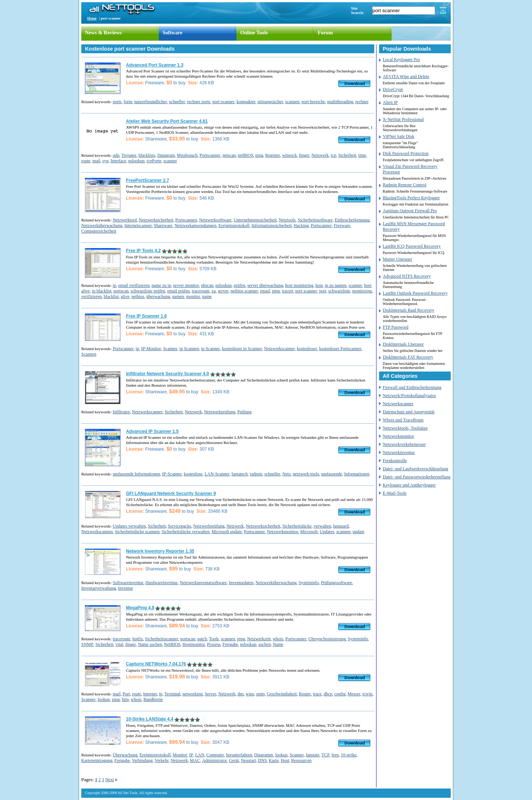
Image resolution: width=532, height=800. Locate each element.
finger (304, 155)
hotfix (138, 639)
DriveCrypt (393, 89)
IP (191, 755)
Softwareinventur (128, 583)
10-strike (349, 755)
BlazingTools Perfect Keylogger (411, 198)
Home (92, 18)
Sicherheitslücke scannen (137, 532)
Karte (274, 760)
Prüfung (244, 412)
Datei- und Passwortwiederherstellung (417, 477)
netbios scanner (244, 291)
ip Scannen (189, 349)
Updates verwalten (129, 526)
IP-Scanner (172, 474)
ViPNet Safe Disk (398, 136)
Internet (150, 694)
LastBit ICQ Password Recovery (412, 246)
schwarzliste (339, 291)
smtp (260, 694)
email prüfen (179, 291)
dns (241, 694)
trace (317, 694)
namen (178, 296)
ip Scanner (210, 349)
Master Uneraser (398, 259)
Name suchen (150, 644)
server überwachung (265, 285)
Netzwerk (320, 155)
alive (125, 296)
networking (193, 694)
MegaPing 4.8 (140, 608)
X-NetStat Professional (403, 119)
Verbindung (142, 760)
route (86, 161)
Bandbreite (153, 699)
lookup (104, 699)
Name (278, 644)
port (323, 291)
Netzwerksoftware (215, 220)
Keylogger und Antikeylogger (409, 485)
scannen (292, 102)
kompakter (246, 102)
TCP (325, 755)
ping (259, 155)
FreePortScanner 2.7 (148, 180)
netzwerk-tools (306, 474)
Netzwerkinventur (399, 452)
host (319, 285)
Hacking (301, 226)
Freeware (342, 226)
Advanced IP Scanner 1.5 (152, 431)
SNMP (87, 644)
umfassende (332, 474)
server (223, 291)
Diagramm (264, 755)
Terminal (172, 694)
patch (202, 639)
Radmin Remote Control (405, 185)
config (340, 694)
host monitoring (299, 285)
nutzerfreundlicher (151, 102)
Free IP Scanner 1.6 (146, 316)
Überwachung (125, 755)
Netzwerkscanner (279, 349)
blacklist (111, 296)
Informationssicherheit (272, 226)
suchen (264, 644)
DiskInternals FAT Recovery (408, 357)
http (125, 699)
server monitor (186, 285)
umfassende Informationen (136, 474)
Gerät (234, 760)
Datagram (166, 155)
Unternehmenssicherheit (255, 220)
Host (285, 760)
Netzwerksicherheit (156, 220)
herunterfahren (239, 755)
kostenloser (307, 349)
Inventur (125, 588)
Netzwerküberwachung (102, 226)
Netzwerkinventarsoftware (203, 583)
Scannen (89, 354)
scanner (170, 161)
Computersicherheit (99, 231)
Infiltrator (121, 412)
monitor (193, 296)
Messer (354, 694)
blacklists (147, 155)
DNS (262, 760)
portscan (121, 291)
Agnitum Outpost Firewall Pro (410, 211)
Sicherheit (347, 155)
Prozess (214, 644)
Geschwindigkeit (282, 694)
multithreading (340, 102)
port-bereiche (313, 102)
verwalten (322, 526)
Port (126, 694)
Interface (118, 161)
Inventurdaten (241, 583)
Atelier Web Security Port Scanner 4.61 (167, 121)
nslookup (136, 161)
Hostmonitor (194, 644)
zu (214, 291)
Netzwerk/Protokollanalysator (409, 396)
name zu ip (161, 285)
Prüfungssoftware (336, 583)
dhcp (328, 694)
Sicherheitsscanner (162, 639)
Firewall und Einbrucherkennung (412, 387)
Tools (214, 639)
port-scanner (224, 102)
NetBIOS (172, 644)
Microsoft (309, 532)
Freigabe (230, 644)
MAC (195, 760)
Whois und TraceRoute (403, 420)
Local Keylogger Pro (401, 60)
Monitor (180, 755)
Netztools (287, 220)
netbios (138, 296)
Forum (325, 33)
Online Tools (254, 33)
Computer (215, 755)
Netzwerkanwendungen (195, 226)
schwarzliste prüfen (148, 291)
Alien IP (390, 102)
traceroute (201, 291)
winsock (289, 155)
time (362, 155)
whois (278, 639)
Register (273, 155)
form (128, 102)
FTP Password (395, 327)
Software (172, 33)
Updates (327, 532)
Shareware (163, 226)
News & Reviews (103, 33)
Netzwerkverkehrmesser (404, 444)
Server (210, 694)
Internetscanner (138, 226)
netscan (229, 155)
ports (117, 102)
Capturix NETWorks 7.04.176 (156, 664)
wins (250, 694)
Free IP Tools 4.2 (143, 251)
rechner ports (199, 102)
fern (335, 755)
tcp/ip (367, 694)
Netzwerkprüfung (220, 412)
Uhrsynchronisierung (327, 639)
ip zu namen (336, 285)
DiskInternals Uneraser (403, 344)
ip (114, 285)
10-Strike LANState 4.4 (150, 719)
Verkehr (161, 760)
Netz (287, 474)
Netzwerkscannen (97, 532)
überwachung (158, 296)
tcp (333, 155)
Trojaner (129, 155)
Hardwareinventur (162, 583)
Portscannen (186, 220)
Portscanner (210, 155)
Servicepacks (179, 526)
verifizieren (91, 296)
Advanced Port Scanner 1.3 (155, 65)
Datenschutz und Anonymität (409, 412)
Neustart (248, 760)
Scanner (170, 349)
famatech (240, 474)
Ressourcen (301, 760)
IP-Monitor (151, 349)
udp (116, 155)
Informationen (357, 474)
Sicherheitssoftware (315, 220)
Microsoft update (226, 532)
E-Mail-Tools (395, 493)
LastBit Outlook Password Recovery (415, 293)
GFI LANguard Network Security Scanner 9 (171, 494)
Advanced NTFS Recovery (407, 276)
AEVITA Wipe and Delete (406, 77)
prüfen (240, 285)
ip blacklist (102, 291)
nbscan (207, 285)
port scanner (306, 291)
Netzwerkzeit (259, 639)
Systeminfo (309, 583)
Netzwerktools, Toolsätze (405, 428)
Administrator (214, 760)
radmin (256, 474)
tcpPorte (154, 161)
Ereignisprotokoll (234, 226)
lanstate (313, 755)
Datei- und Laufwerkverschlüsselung (415, 469)
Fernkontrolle (395, 461)
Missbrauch (187, 155)
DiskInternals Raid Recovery (408, 310)
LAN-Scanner (217, 474)
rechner (362, 102)
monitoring (362, 291)
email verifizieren (134, 285)
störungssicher (270, 102)
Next (110, 780)
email (265, 291)
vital (119, 644)
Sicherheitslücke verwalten (185, 532)
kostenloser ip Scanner (242, 349)
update (358, 532)
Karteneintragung (97, 760)
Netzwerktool (125, 220)
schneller (177, 102)
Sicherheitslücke (297, 526)
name (207, 296)
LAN (200, 755)
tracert (288, 291)
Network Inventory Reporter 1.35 (160, 551)
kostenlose (193, 474)
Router (305, 694)
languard (341, 526)
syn (105, 161)
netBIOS (246, 155)
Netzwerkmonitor (282, 532)
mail (96, 161)
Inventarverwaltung (99, 588)
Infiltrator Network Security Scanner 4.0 (168, 374)
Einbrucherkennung (352, 220)
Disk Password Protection (406, 153)
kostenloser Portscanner (340, 349)
